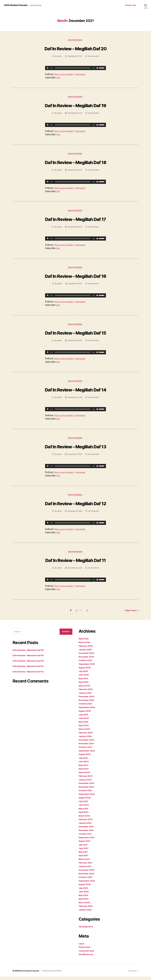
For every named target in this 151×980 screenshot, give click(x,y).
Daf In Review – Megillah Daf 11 (75, 564)
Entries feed (85, 951)
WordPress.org (87, 958)
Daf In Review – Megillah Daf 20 (75, 48)
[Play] (48, 68)
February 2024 (86, 736)
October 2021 (86, 837)
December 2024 (87, 700)
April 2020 (84, 902)
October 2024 (86, 707)
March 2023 (85, 776)
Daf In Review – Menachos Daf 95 (30, 659)
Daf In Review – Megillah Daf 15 (76, 335)
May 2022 (84, 812)
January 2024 (86, 740)
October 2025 (86, 664)
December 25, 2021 (75, 400)
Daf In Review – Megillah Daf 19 (76, 106)
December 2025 (87, 656)
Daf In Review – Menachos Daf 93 (30, 670)
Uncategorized (75, 40)
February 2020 (86, 909)
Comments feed (87, 954)
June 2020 (84, 895)
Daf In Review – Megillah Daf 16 (76, 278)
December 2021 (87, 830)
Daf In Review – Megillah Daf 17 (76, 220)
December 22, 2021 (75, 572)
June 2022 (84, 808)
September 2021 (87, 841)
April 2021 (84, 859)
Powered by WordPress (53, 974)
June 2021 (84, 852)
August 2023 (86, 758)
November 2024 (87, 703)
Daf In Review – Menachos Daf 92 (30, 675)
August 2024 (86, 714)
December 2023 (87, 743)
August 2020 (86, 888)
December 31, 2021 (75, 57)
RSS (58, 78)
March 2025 (85, 689)
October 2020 (86, 881)
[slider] (73, 68)
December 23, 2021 (75, 515)
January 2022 (86, 826)
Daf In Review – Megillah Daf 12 (76, 507)
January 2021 (86, 870)
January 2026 (86, 653)
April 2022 (84, 815)
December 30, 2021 (75, 114)
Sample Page (130, 5)
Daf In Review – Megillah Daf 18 (76, 163)
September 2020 (88, 884)
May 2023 (84, 768)
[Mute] (97, 68)
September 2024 (88, 711)
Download (83, 75)
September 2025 (88, 667)
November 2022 (87, 790)
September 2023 (88, 754)
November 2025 (87, 660)
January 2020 (86, 913)
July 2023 (84, 761)
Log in (82, 947)
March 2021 (85, 862)
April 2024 (84, 729)
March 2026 (85, 646)
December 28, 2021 (75, 229)
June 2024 (84, 722)
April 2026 (84, 642)
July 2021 (84, 848)
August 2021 (85, 844)
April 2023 (84, 772)
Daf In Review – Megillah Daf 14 (76, 392)
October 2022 (86, 794)
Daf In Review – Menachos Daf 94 (30, 664)
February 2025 (86, 693)
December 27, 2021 (75, 286)
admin (59, 57)
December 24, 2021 (75, 458)
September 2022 (88, 797)
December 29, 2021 (75, 171)
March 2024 (85, 732)
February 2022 (86, 823)
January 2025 (86, 696)
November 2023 (87, 747)
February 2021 (86, 866)
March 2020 (85, 906)
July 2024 (84, 718)
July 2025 (84, 675)
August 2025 (86, 671)
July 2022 (84, 805)
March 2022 (85, 819)
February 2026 (86, 649)
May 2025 (84, 682)
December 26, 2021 (75, 343)
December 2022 (87, 787)
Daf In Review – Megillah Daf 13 (76, 449)
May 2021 (84, 855)
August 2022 (86, 801)
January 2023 (86, 783)
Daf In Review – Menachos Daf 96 (30, 653)
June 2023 (84, 765)
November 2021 (87, 834)
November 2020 (87, 877)
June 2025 (84, 678)
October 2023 (86, 750)
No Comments (94, 57)
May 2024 (84, 725)
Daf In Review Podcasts (18, 5)
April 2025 (84, 685)
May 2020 (84, 899)
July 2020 (84, 891)
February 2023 (86, 779)
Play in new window (65, 75)
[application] (75, 68)
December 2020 (87, 873)
